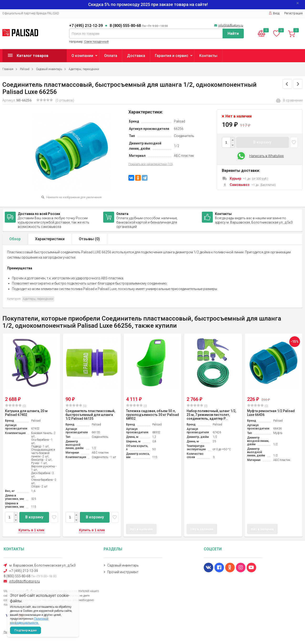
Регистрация (293, 13)
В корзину (262, 142)
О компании (82, 56)
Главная (8, 69)
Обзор (15, 239)
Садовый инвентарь (49, 69)
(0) (15, 406)
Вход (274, 13)
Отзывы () (89, 239)
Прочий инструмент (123, 572)
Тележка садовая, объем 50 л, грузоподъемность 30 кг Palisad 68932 (152, 415)
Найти (233, 33)
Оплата (111, 56)
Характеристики (50, 239)
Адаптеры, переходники (84, 69)
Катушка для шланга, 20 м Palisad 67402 (26, 413)
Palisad (25, 69)
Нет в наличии (141, 529)
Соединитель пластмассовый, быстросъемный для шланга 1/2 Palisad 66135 (90, 415)
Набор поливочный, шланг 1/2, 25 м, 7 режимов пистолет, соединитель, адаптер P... (211, 415)
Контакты (208, 56)
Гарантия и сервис (172, 56)
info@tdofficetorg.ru (231, 26)
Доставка (136, 56)
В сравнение (289, 101)
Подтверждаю (26, 630)
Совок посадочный (96, 42)
